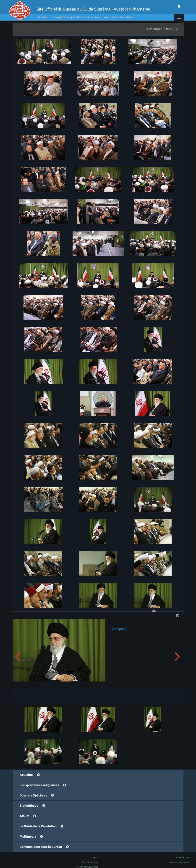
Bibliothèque (29, 806)
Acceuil (42, 17)
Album (24, 816)
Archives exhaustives (119, 17)
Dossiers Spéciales (33, 795)
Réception (119, 629)
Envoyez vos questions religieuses (76, 17)
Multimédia (28, 836)
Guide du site (183, 858)
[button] (179, 17)
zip (176, 29)
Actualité (26, 775)
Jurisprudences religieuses (39, 785)
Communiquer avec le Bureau (41, 847)
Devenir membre (90, 862)
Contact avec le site (180, 862)
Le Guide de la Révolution (38, 826)
